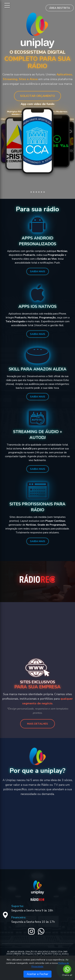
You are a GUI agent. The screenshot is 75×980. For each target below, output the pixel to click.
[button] (31, 192)
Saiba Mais (38, 271)
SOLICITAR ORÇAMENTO (37, 96)
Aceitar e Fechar (37, 974)
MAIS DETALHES (37, 724)
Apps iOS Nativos (37, 307)
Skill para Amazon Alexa (38, 369)
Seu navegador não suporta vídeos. (38, 141)
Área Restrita (60, 8)
